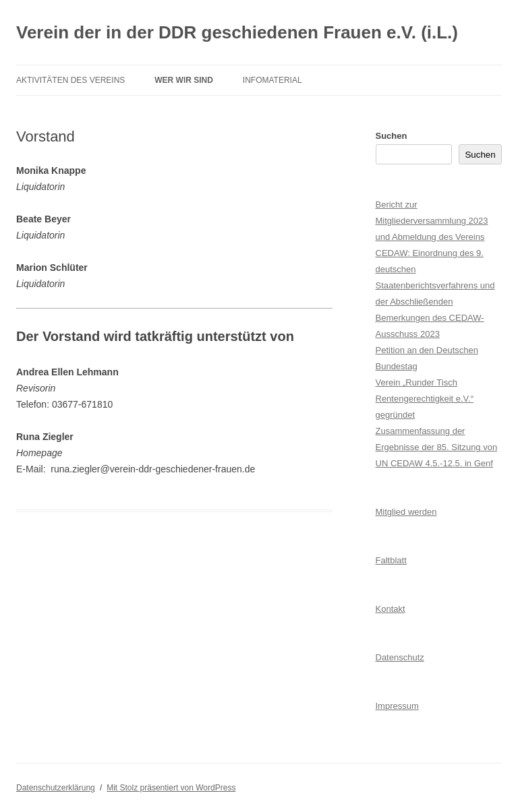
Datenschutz (400, 657)
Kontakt (391, 609)
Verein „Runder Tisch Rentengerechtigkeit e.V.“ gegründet (425, 399)
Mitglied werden (406, 512)
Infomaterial (272, 80)
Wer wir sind (184, 80)
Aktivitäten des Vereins (70, 80)
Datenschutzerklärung (56, 788)
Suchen (392, 136)
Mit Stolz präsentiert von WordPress (171, 788)
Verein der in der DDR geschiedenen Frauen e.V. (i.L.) (237, 32)
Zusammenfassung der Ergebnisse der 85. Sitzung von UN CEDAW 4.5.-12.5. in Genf (437, 447)
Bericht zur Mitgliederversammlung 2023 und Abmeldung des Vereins (432, 221)
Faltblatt (391, 560)
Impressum (397, 706)
